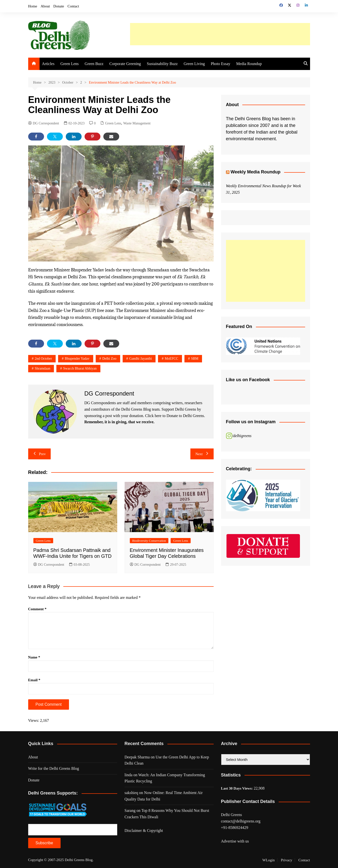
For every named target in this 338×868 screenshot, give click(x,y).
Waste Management (137, 123)
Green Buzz (94, 64)
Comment (37, 609)
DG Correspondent (44, 123)
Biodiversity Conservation (149, 541)
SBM (195, 359)
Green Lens (69, 64)
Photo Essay (220, 64)
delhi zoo (109, 359)
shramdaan (43, 368)
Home (33, 6)
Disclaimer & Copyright (144, 831)
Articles (48, 64)
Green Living (194, 64)
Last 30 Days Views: (237, 788)
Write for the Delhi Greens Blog (54, 768)
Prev (40, 454)
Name (34, 657)
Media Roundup (249, 64)
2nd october (44, 359)
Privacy (287, 860)
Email (34, 680)
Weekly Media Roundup (256, 172)
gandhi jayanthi (141, 359)
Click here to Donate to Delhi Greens (175, 416)
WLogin (269, 860)
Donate (59, 6)
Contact (73, 6)
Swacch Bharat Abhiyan (80, 368)
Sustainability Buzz (162, 64)
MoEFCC (171, 359)
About (45, 6)
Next (202, 454)
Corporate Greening (125, 64)
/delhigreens (242, 436)
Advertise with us (235, 841)
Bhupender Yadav (77, 359)
